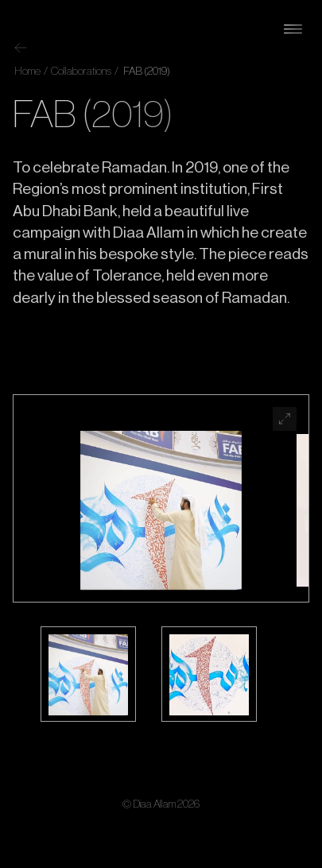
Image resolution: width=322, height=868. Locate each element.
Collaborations (80, 72)
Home (27, 72)
